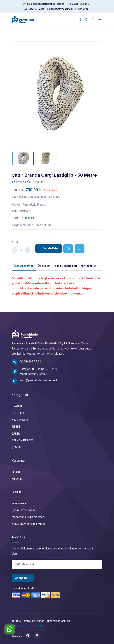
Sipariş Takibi (34, 9)
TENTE (16, 427)
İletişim (16, 472)
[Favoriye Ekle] (68, 249)
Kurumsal (17, 479)
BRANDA (17, 406)
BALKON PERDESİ (23, 440)
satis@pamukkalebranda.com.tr (44, 4)
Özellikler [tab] (44, 266)
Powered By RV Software (28, 626)
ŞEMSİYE (17, 447)
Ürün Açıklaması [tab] (24, 266)
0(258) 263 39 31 (79, 4)
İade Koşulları (20, 503)
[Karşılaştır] (80, 249)
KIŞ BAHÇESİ (20, 420)
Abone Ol (23, 578)
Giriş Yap (81, 9)
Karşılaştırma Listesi (59, 9)
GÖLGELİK (18, 413)
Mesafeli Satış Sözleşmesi (28, 517)
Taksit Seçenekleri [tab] (65, 266)
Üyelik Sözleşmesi (23, 510)
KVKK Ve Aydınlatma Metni (28, 524)
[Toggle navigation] (100, 20)
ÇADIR (16, 434)
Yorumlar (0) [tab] (88, 266)
